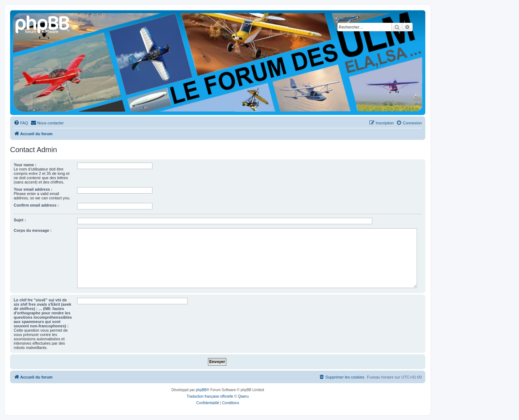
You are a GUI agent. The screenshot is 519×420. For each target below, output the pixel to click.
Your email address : (33, 189)
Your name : (25, 165)
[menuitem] (21, 123)
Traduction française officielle (210, 396)
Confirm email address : (36, 205)
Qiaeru (243, 396)
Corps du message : (33, 230)
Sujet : (20, 220)
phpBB (201, 390)
